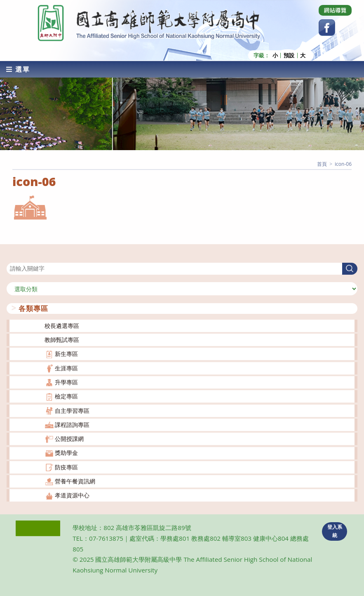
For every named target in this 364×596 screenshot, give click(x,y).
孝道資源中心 (72, 495)
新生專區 (66, 354)
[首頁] (322, 164)
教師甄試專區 (62, 339)
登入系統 (335, 531)
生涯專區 (66, 368)
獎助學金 (66, 453)
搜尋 (12, 257)
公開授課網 (69, 438)
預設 (289, 55)
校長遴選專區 (62, 325)
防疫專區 (66, 467)
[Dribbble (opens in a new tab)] (335, 10)
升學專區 (66, 382)
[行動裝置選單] (18, 69)
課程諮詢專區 (72, 424)
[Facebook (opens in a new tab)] (327, 28)
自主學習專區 (72, 410)
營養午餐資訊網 (75, 481)
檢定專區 (66, 396)
